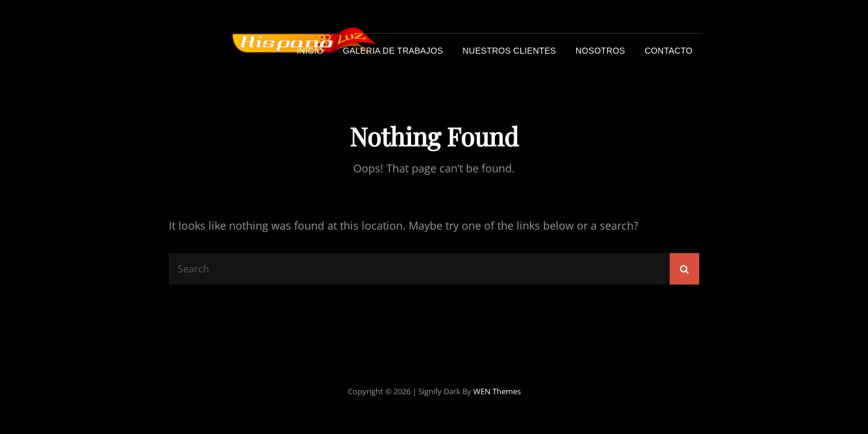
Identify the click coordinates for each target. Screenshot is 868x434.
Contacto (668, 51)
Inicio (310, 51)
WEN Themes (497, 391)
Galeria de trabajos (393, 51)
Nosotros (600, 51)
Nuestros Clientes (509, 51)
